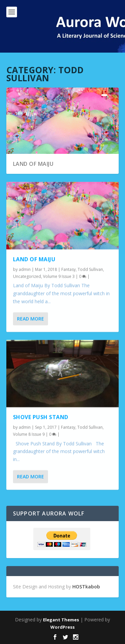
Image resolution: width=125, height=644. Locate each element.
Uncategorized (27, 277)
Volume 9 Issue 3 (59, 277)
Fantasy (68, 269)
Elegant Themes (61, 620)
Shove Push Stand (41, 417)
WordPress (62, 627)
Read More (30, 319)
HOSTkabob (86, 587)
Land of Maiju (33, 164)
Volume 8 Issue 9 (29, 434)
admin (25, 269)
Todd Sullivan (90, 269)
